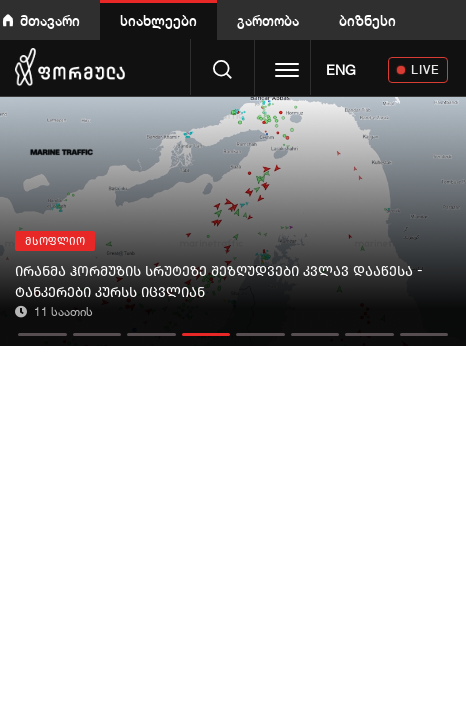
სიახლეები (158, 20)
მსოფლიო (55, 241)
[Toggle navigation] (287, 72)
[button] (42, 329)
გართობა (268, 20)
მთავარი (50, 20)
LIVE (425, 69)
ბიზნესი (367, 20)
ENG (341, 70)
